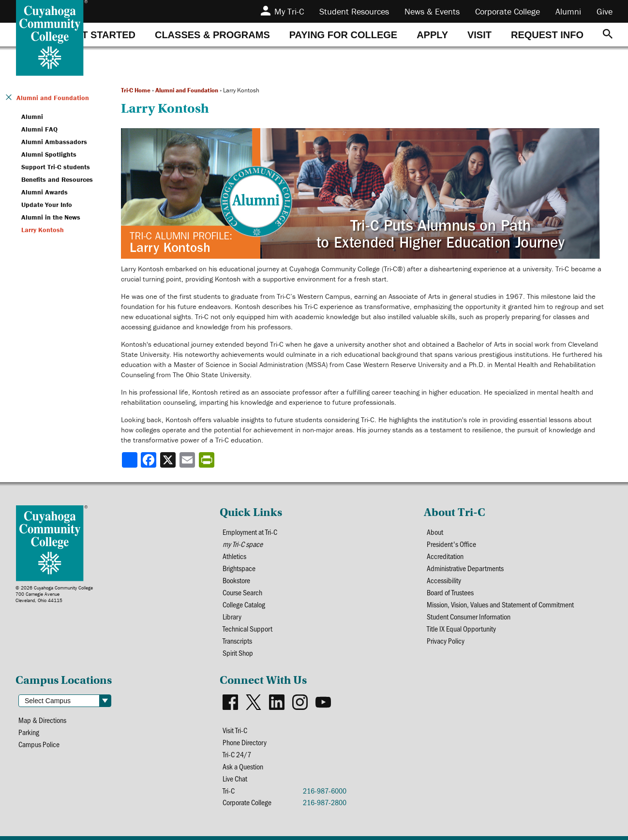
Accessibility (444, 580)
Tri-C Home (136, 90)
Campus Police (39, 744)
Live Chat (235, 778)
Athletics (234, 556)
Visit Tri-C (235, 730)
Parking (29, 732)
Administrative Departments (465, 568)
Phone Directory (245, 742)
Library (232, 616)
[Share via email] (188, 460)
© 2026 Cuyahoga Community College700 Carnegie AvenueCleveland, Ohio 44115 (54, 594)
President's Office (451, 544)
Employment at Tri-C (250, 532)
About (435, 532)
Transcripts (237, 641)
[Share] (130, 460)
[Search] (608, 35)
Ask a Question (243, 766)
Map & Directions (42, 720)
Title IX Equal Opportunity (461, 628)
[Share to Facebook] (150, 460)
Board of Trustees (450, 592)
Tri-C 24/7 (237, 754)
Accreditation (445, 556)
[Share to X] (169, 460)
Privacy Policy (446, 641)
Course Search (242, 592)
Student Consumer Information (469, 616)
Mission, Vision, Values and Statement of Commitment (500, 604)
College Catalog (244, 604)
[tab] (102, 35)
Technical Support (247, 628)
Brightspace (239, 568)
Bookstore (236, 580)
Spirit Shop (238, 653)
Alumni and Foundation (187, 90)
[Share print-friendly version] (208, 460)
